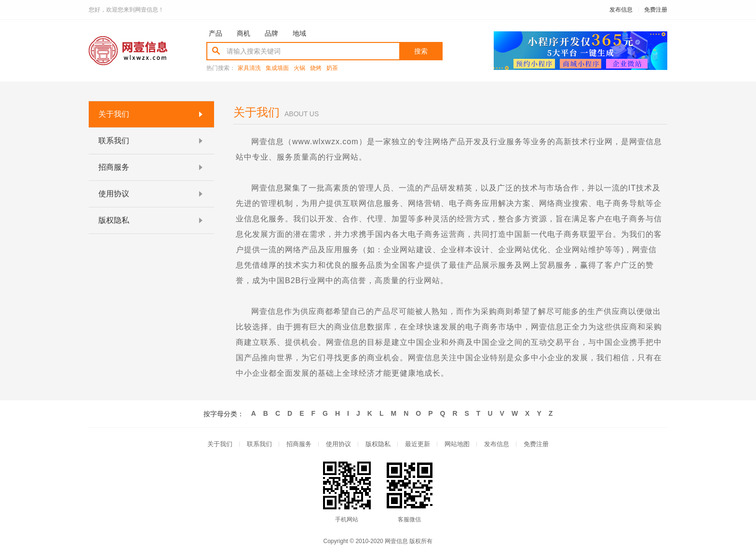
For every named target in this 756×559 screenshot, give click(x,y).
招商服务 (299, 444)
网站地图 (457, 444)
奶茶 (332, 68)
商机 (243, 33)
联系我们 (259, 444)
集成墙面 (277, 68)
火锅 (299, 68)
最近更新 (418, 444)
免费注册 (656, 10)
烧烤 (316, 68)
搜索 (421, 51)
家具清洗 (249, 68)
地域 (299, 33)
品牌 (271, 33)
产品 (216, 33)
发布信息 (621, 10)
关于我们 (220, 444)
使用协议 (338, 444)
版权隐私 (378, 444)
